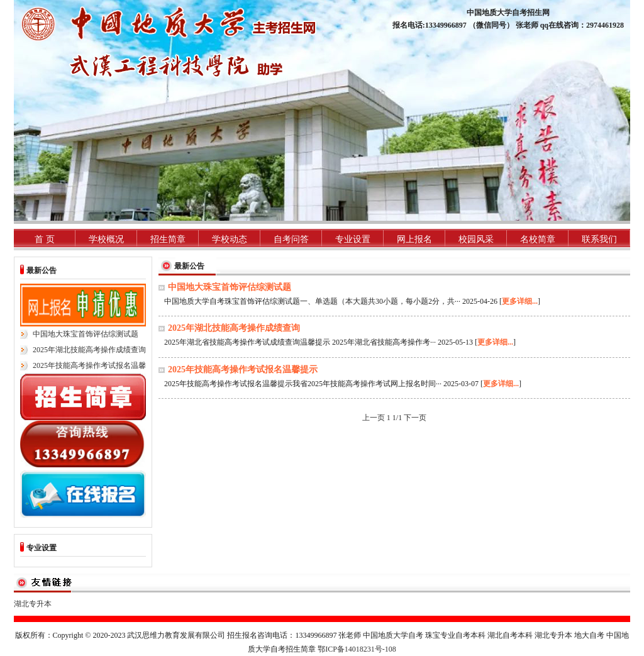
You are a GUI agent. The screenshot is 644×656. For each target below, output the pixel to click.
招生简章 (168, 239)
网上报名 (414, 239)
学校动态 (230, 239)
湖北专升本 (33, 604)
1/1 (397, 418)
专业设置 (353, 239)
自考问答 (291, 239)
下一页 (415, 418)
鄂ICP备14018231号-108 (357, 649)
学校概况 (106, 239)
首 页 (45, 239)
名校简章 (538, 239)
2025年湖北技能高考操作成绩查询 (89, 350)
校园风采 (476, 239)
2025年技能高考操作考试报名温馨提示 (243, 370)
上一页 (375, 418)
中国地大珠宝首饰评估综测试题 (86, 334)
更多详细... (520, 301)
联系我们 (599, 239)
